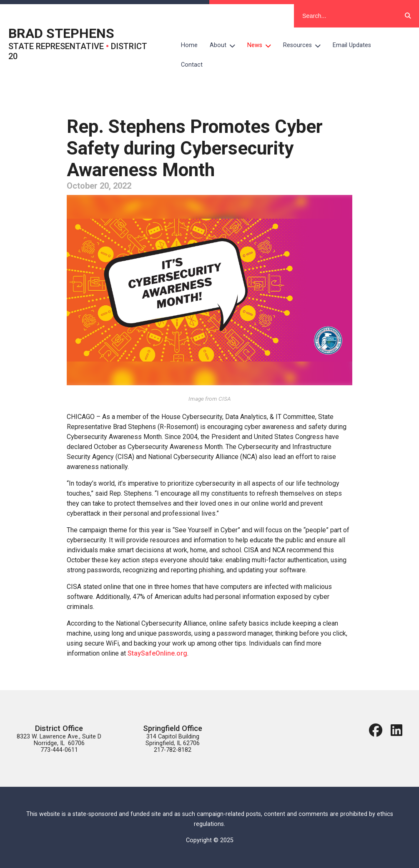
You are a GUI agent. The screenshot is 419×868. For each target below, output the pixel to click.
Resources (305, 45)
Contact (192, 65)
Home (189, 45)
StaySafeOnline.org (157, 653)
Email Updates (352, 45)
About (226, 45)
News (262, 45)
